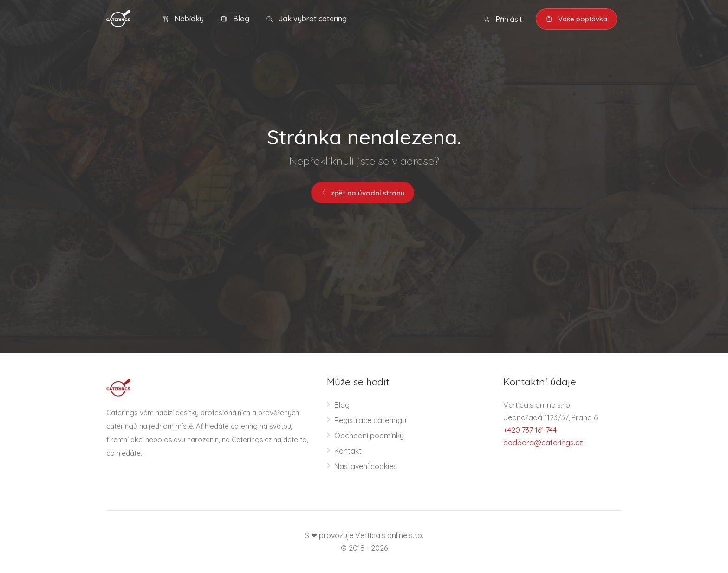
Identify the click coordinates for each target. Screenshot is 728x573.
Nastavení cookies (366, 466)
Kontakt (348, 451)
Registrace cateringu (370, 420)
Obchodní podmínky (369, 436)
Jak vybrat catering (306, 19)
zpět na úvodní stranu (363, 193)
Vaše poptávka (576, 19)
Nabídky (183, 19)
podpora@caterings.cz (543, 443)
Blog (235, 19)
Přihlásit (503, 19)
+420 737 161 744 (530, 430)
